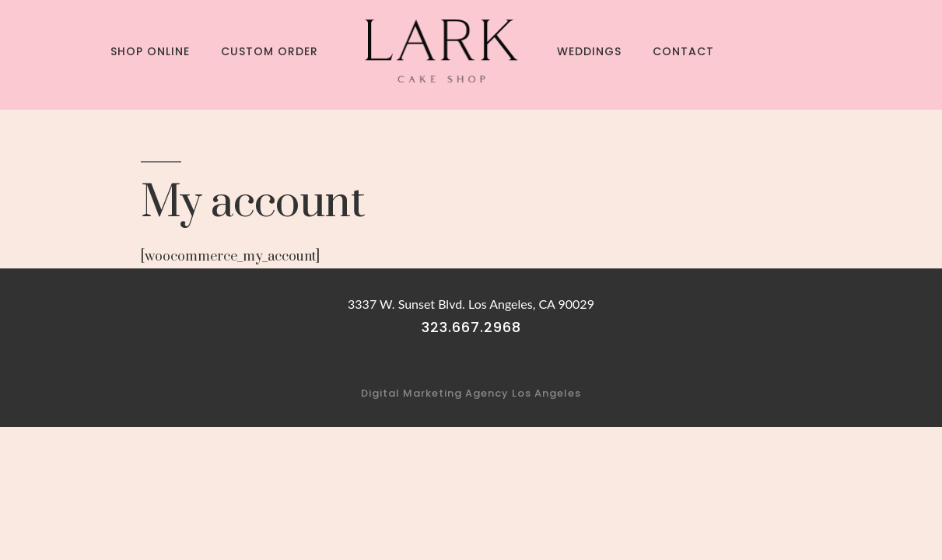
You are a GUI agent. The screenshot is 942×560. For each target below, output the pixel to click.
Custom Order (270, 51)
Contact (683, 51)
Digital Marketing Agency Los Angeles (471, 393)
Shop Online (150, 51)
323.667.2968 (471, 327)
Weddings (589, 51)
